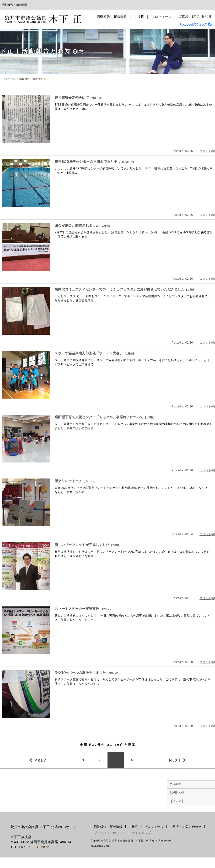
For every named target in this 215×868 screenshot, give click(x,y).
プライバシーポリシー (110, 833)
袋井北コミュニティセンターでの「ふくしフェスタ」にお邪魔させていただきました (120, 289)
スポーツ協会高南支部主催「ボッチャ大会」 (89, 353)
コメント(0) (207, 151)
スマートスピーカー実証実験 (77, 609)
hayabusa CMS (100, 846)
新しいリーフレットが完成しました (82, 545)
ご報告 (105, 226)
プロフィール (161, 17)
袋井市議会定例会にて (72, 98)
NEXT (175, 760)
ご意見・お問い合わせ (195, 17)
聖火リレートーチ (68, 481)
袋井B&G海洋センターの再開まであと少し (88, 161)
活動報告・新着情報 (113, 17)
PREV (41, 760)
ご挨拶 (140, 17)
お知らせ (96, 98)
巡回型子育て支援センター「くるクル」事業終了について (99, 417)
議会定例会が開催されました (77, 225)
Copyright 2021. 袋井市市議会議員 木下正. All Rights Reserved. (131, 841)
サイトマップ (141, 833)
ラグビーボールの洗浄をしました (80, 673)
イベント (89, 481)
